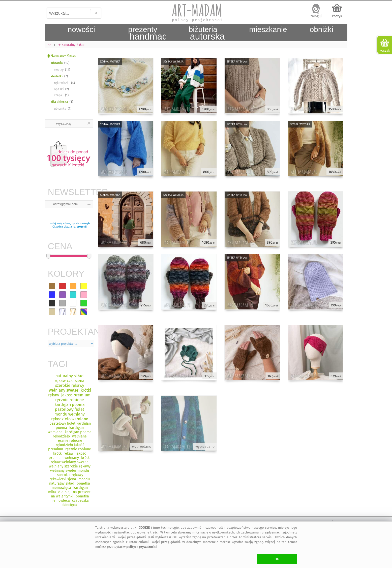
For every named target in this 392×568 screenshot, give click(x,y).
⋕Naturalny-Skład (61, 56)
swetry (59, 70)
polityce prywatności (142, 547)
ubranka (60, 108)
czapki (59, 95)
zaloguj (316, 16)
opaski (59, 89)
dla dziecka (60, 102)
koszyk (337, 16)
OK (277, 559)
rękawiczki (62, 83)
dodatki (57, 76)
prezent (81, 227)
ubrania (57, 63)
